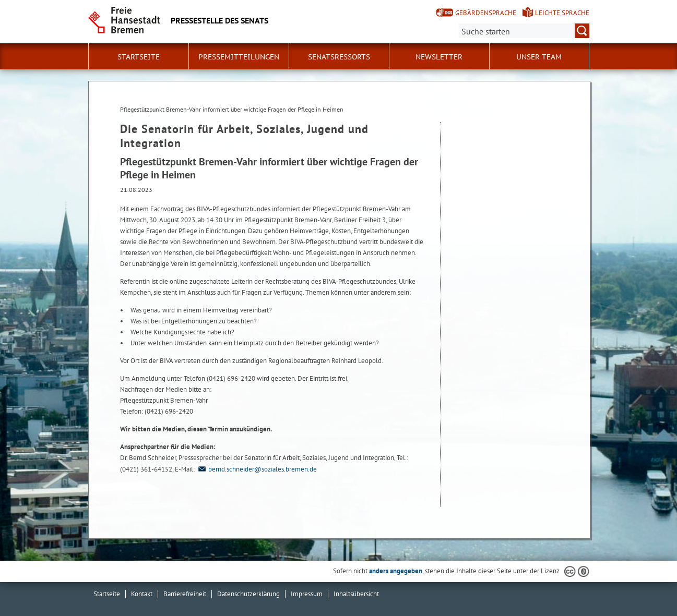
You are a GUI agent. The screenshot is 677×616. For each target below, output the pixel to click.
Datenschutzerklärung (248, 594)
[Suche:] (524, 31)
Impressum (307, 594)
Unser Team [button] (539, 57)
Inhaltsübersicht (356, 594)
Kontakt (142, 594)
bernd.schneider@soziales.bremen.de (257, 469)
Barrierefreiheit (185, 594)
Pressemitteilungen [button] (239, 57)
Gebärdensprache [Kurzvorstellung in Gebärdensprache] (486, 13)
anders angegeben (396, 571)
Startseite (139, 57)
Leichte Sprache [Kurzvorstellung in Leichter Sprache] (562, 13)
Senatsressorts (339, 57)
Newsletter (439, 57)
